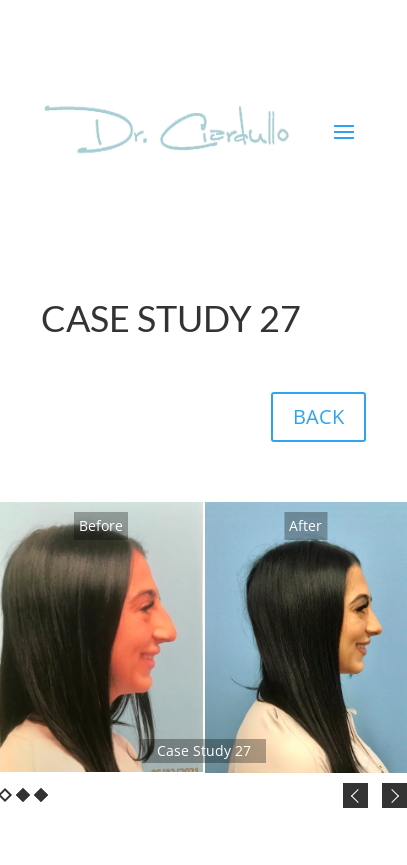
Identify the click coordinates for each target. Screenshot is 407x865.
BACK (318, 416)
